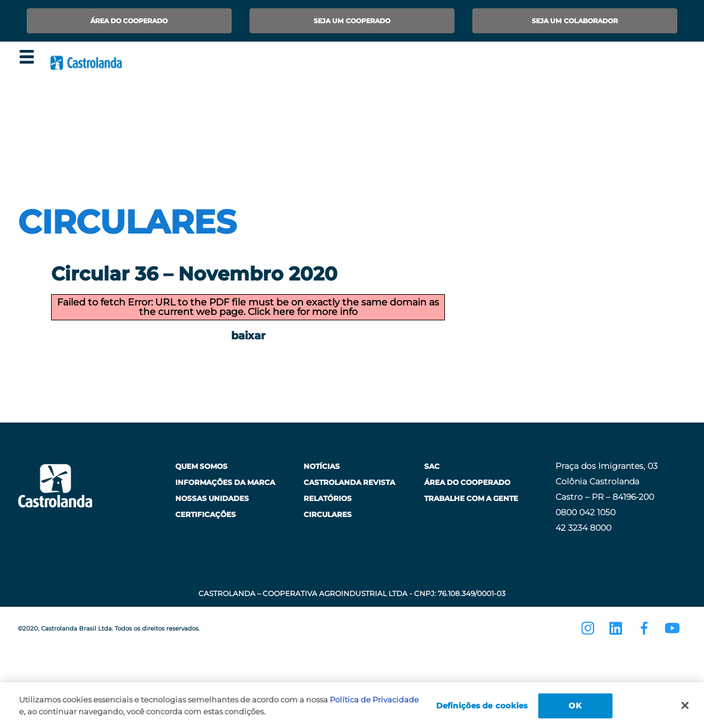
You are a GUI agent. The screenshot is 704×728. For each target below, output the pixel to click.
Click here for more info (303, 312)
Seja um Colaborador (575, 21)
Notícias (322, 466)
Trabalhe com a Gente (471, 498)
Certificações (206, 514)
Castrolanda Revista (349, 482)
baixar (248, 336)
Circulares (328, 514)
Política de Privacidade (374, 704)
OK (575, 709)
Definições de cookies (482, 709)
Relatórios (328, 498)
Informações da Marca (225, 482)
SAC (432, 466)
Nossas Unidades (212, 498)
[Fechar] (685, 710)
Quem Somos (201, 466)
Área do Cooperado (129, 21)
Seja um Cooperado (352, 21)
